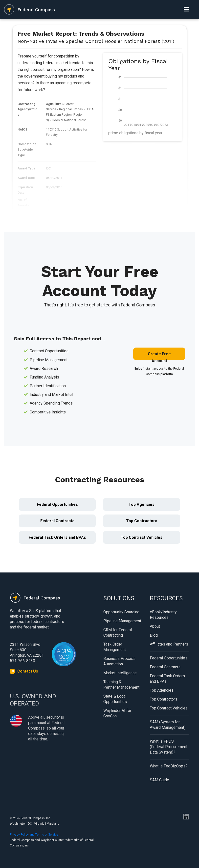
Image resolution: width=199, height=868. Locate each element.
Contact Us (28, 671)
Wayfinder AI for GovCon (117, 713)
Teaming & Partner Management (121, 685)
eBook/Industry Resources (163, 615)
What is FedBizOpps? (169, 766)
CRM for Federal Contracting (118, 633)
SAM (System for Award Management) (168, 725)
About (155, 626)
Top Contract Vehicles (142, 537)
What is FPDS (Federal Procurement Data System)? (169, 747)
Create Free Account (159, 356)
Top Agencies (142, 504)
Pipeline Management (122, 621)
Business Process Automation (119, 661)
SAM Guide (159, 780)
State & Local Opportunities (115, 699)
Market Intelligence (120, 673)
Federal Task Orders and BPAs (57, 537)
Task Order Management (115, 647)
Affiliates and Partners (169, 644)
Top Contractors (142, 521)
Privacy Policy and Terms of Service (34, 835)
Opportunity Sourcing (121, 612)
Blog (154, 635)
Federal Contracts (57, 521)
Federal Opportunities (57, 504)
